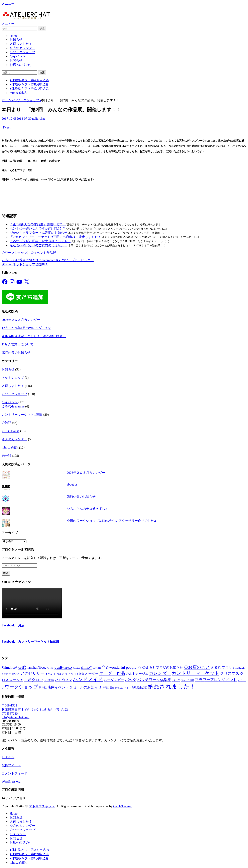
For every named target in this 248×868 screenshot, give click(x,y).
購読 (6, 573)
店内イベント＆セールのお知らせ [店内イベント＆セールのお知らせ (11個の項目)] (75, 687)
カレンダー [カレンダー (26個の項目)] (160, 673)
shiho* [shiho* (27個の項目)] (86, 667)
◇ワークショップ (22, 52)
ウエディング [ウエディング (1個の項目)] (64, 674)
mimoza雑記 (18, 93)
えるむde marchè (13, 406)
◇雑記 (6, 423)
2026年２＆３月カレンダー (21, 320)
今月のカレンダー (22, 48)
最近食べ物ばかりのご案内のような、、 (38, 245)
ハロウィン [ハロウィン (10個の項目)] (64, 680)
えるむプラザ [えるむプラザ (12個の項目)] (222, 667)
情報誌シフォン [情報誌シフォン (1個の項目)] (123, 688)
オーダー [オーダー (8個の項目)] (92, 674)
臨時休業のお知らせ (16, 353)
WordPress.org (11, 781)
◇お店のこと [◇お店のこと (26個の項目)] (197, 667)
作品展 (51, 253)
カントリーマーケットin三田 (22, 415)
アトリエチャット (42, 806)
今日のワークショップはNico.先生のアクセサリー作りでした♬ (111, 521)
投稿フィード (11, 765)
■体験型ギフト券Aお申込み (29, 80)
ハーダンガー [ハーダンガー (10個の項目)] (114, 680)
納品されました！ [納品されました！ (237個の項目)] (172, 686)
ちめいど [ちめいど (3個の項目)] (14, 674)
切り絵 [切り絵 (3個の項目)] (43, 688)
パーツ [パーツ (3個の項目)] (176, 680)
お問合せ (16, 61)
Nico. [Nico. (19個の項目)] (42, 667)
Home (14, 36)
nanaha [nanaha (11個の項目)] (32, 667)
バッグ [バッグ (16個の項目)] (131, 680)
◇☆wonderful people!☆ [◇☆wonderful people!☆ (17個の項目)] (121, 667)
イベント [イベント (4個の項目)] (51, 674)
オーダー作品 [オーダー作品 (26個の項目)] (112, 673)
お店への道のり (21, 65)
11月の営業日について (18, 344)
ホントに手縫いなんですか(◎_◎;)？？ (38, 228)
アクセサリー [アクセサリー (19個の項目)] (32, 673)
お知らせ (16, 40)
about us (72, 484)
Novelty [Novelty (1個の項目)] (50, 668)
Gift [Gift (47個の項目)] (22, 667)
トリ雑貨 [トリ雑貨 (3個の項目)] (49, 680)
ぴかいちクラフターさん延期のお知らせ (38, 233)
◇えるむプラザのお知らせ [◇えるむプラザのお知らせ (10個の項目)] (163, 668)
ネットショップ (13, 378)
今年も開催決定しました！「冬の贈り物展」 (34, 336)
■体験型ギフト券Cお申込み (29, 89)
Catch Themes (122, 806)
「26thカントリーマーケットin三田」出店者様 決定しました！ (55, 237)
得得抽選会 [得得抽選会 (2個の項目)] (108, 688)
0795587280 (10, 714)
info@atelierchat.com (16, 717)
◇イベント (18, 56)
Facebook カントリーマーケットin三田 (30, 642)
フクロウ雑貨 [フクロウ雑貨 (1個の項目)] (188, 680)
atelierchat (38, 119)
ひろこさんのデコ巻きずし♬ (87, 509)
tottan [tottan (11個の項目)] (97, 667)
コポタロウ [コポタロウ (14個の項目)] (34, 680)
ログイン (8, 757)
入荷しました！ (21, 44)
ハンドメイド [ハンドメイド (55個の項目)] (88, 679)
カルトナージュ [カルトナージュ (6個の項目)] (137, 674)
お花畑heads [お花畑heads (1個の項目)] (239, 668)
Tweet (7, 127)
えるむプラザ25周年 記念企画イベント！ (40, 241)
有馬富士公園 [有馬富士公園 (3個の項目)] (139, 688)
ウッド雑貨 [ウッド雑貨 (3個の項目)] (78, 674)
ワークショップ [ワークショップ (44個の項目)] (21, 687)
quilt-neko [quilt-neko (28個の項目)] (63, 667)
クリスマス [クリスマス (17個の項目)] (230, 673)
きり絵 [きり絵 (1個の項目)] (5, 674)
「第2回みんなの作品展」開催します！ (38, 224)
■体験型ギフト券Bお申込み (29, 84)
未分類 (6, 456)
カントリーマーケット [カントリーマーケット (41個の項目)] (196, 673)
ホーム (8, 100)
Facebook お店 (13, 625)
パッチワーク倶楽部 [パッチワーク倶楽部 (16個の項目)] (154, 680)
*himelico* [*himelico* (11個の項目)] (10, 667)
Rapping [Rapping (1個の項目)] (76, 668)
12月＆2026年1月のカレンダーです (26, 328)
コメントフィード (14, 773)
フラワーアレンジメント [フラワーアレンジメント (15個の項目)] (216, 680)
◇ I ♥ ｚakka (11, 431)
